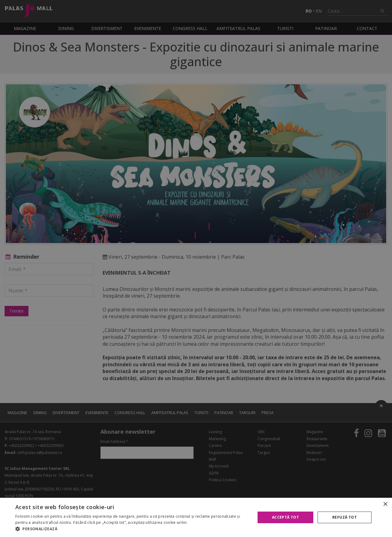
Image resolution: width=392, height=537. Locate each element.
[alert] (196, 268)
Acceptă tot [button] (285, 517)
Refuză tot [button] (345, 517)
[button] (132, 529)
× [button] (385, 504)
